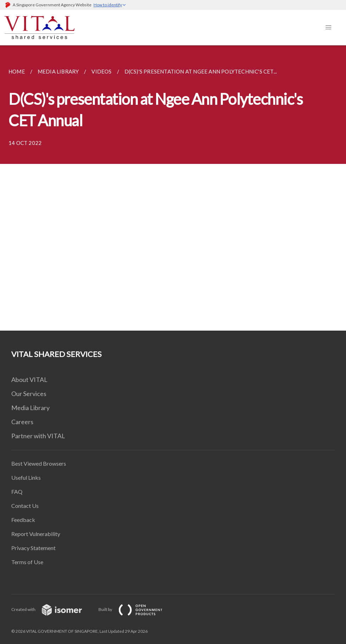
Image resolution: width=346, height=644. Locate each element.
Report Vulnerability (36, 534)
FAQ (17, 492)
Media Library (30, 408)
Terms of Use (27, 562)
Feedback (23, 520)
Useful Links (26, 477)
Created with (52, 609)
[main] (173, 188)
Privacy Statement (33, 548)
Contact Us (25, 506)
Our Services (29, 394)
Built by (136, 609)
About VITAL (29, 380)
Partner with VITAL (38, 436)
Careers (22, 422)
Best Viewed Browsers (39, 463)
